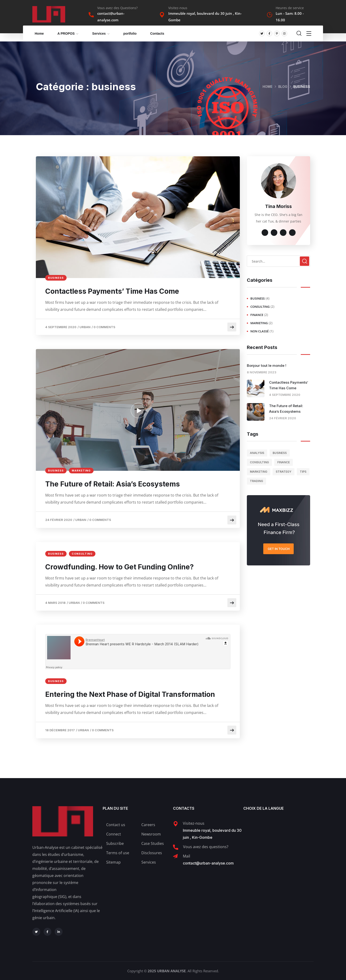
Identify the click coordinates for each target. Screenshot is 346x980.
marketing (81, 471)
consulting (82, 554)
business (56, 278)
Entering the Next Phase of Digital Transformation (130, 694)
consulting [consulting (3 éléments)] (259, 462)
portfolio (130, 33)
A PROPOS (66, 33)
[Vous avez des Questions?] (91, 15)
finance (257, 315)
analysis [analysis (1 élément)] (257, 453)
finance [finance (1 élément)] (284, 462)
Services (99, 33)
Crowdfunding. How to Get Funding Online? (119, 567)
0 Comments (104, 327)
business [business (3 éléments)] (280, 453)
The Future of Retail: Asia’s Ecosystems (113, 484)
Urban (85, 327)
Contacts (157, 33)
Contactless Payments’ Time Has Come (112, 291)
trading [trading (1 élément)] (256, 481)
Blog (283, 87)
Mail (186, 856)
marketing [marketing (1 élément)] (259, 472)
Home (39, 33)
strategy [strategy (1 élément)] (284, 472)
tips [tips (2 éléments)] (303, 472)
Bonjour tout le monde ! (267, 366)
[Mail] (175, 856)
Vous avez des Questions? (117, 8)
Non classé (259, 331)
